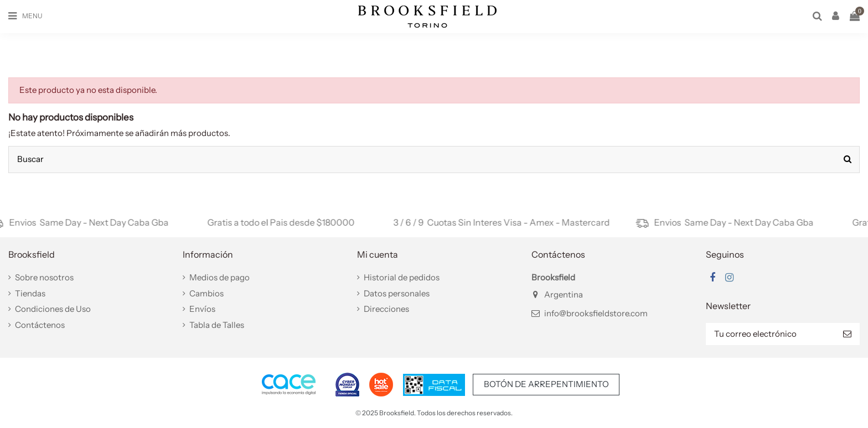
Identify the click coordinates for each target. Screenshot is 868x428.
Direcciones (386, 309)
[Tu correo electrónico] (770, 334)
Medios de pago (219, 277)
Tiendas (30, 293)
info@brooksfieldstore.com (596, 313)
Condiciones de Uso (53, 309)
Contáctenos (40, 325)
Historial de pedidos (402, 277)
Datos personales (397, 293)
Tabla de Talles (217, 325)
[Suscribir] (847, 334)
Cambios (206, 293)
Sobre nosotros (44, 277)
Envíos (202, 309)
